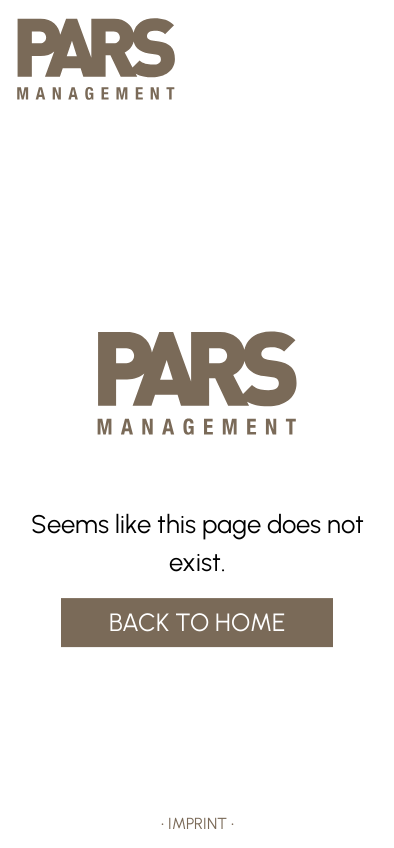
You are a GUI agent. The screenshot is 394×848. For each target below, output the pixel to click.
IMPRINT (197, 823)
